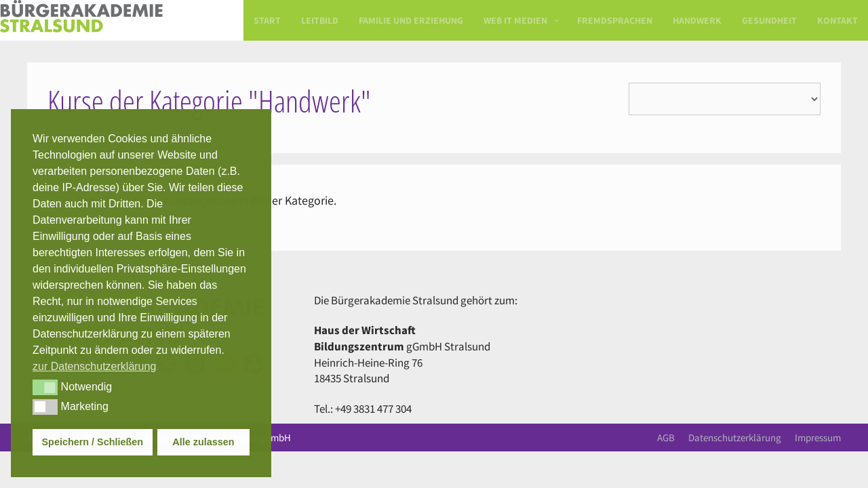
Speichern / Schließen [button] (93, 442)
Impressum (818, 438)
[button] (45, 387)
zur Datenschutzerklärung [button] (94, 366)
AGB (666, 438)
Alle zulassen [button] (203, 442)
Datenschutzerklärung (735, 438)
